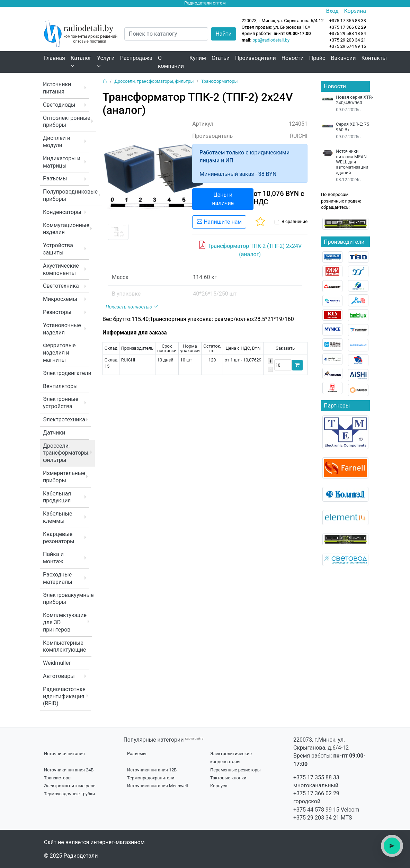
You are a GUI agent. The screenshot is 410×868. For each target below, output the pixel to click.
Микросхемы (60, 299)
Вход (332, 11)
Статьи (221, 58)
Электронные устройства (61, 403)
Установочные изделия (62, 329)
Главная (55, 58)
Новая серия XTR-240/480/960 (354, 100)
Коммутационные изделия (66, 229)
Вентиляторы (60, 386)
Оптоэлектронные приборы (67, 122)
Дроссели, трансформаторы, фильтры (66, 453)
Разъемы (55, 178)
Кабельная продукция (57, 497)
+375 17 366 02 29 (316, 793)
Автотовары (59, 676)
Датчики (54, 433)
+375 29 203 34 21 (348, 40)
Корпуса (219, 786)
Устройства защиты (58, 249)
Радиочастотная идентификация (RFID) (64, 696)
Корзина (355, 11)
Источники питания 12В (152, 770)
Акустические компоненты (61, 269)
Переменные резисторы (235, 770)
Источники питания (57, 88)
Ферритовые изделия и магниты (59, 353)
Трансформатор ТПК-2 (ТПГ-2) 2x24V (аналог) (250, 249)
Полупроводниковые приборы (70, 195)
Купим (198, 58)
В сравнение (295, 221)
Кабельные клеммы (57, 517)
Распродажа (136, 58)
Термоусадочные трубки (69, 794)
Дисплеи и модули (57, 142)
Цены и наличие (223, 199)
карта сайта (194, 738)
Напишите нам (219, 222)
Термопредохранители (151, 778)
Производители (256, 58)
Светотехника (61, 286)
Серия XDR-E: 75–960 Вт (354, 127)
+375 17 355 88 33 (316, 777)
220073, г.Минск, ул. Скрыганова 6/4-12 (283, 21)
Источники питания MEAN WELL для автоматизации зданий (352, 162)
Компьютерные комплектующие (64, 646)
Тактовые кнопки (228, 778)
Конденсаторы (62, 212)
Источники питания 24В (69, 770)
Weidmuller (57, 663)
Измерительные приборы (64, 477)
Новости (293, 58)
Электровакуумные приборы (68, 599)
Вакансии (343, 58)
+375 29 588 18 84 (348, 33)
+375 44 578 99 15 (316, 810)
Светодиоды (59, 105)
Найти (223, 34)
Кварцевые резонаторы (59, 538)
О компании (171, 62)
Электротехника (64, 419)
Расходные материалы (58, 578)
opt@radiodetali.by (271, 40)
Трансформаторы (220, 81)
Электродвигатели (67, 373)
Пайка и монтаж (53, 558)
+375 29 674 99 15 (348, 46)
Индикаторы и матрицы (62, 162)
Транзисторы (58, 778)
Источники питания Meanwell (158, 786)
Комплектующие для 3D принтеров (65, 622)
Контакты (374, 58)
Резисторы (57, 312)
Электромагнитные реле (70, 786)
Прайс (317, 58)
